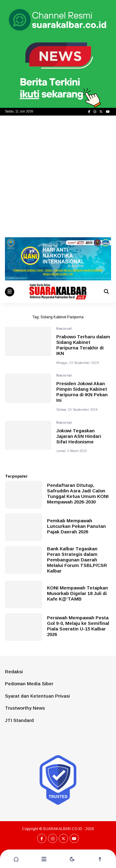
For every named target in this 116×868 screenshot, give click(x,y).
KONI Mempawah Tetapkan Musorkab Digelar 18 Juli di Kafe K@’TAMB (77, 593)
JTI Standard (19, 720)
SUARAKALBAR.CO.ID (63, 829)
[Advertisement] (58, 176)
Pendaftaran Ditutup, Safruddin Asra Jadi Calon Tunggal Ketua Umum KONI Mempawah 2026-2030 (78, 493)
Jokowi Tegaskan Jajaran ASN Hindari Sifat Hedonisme (79, 436)
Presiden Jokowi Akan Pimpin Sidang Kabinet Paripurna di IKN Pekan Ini (82, 392)
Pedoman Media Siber (29, 684)
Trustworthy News (25, 708)
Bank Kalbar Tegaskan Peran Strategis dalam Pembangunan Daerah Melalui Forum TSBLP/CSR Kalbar (77, 560)
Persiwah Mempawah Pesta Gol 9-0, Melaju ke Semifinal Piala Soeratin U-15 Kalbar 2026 (78, 626)
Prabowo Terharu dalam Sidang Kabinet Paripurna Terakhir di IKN (83, 345)
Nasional (64, 329)
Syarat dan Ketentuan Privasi (37, 696)
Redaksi (14, 672)
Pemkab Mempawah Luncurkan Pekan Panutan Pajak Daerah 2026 (76, 526)
